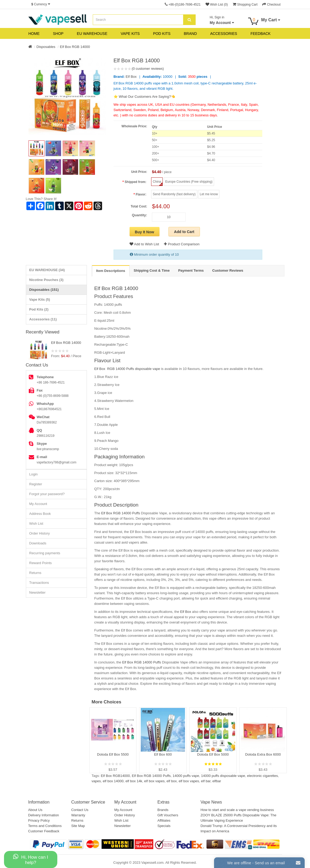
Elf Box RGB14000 (115, 776)
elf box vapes (154, 781)
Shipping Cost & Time (152, 270)
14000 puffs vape (186, 776)
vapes (96, 781)
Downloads (38, 543)
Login (34, 474)
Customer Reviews (228, 270)
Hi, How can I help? (31, 859)
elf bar (206, 781)
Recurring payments (45, 553)
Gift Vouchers (168, 815)
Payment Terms (191, 270)
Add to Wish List (144, 244)
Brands (163, 810)
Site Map (78, 826)
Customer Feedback (44, 831)
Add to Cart (184, 232)
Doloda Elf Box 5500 (113, 754)
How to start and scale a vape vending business (237, 810)
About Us (35, 810)
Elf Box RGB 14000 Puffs (121, 513)
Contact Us (80, 810)
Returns (35, 573)
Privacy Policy (39, 820)
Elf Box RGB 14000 (75, 47)
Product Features (114, 296)
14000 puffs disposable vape (223, 776)
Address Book (40, 514)
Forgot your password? (47, 494)
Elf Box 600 (163, 754)
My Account (38, 504)
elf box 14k (134, 781)
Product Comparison (182, 244)
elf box (172, 781)
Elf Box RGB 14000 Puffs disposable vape (127, 369)
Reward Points (41, 563)
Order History (40, 533)
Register (36, 484)
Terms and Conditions (45, 826)
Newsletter (37, 592)
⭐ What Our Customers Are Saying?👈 (144, 97)
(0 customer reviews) (148, 69)
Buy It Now (144, 232)
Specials (164, 826)
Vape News (211, 802)
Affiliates (164, 820)
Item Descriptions (111, 271)
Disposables (46, 47)
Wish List (36, 523)
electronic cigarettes (263, 776)
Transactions (39, 583)
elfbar (217, 781)
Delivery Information (44, 815)
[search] (189, 20)
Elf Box (131, 77)
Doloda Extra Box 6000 (263, 754)
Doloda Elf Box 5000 (213, 754)
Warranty (78, 815)
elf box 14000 (113, 781)
